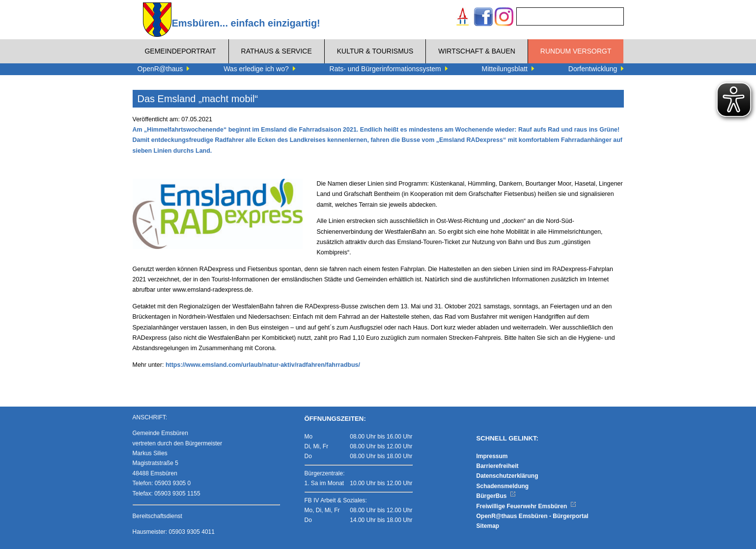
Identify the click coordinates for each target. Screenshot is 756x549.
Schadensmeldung (503, 486)
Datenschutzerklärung (507, 476)
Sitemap (488, 526)
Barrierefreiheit (498, 466)
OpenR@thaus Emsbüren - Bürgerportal (532, 516)
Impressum (492, 456)
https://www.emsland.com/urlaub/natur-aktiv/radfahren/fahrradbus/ (263, 365)
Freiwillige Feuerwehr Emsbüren (527, 506)
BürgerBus (496, 496)
